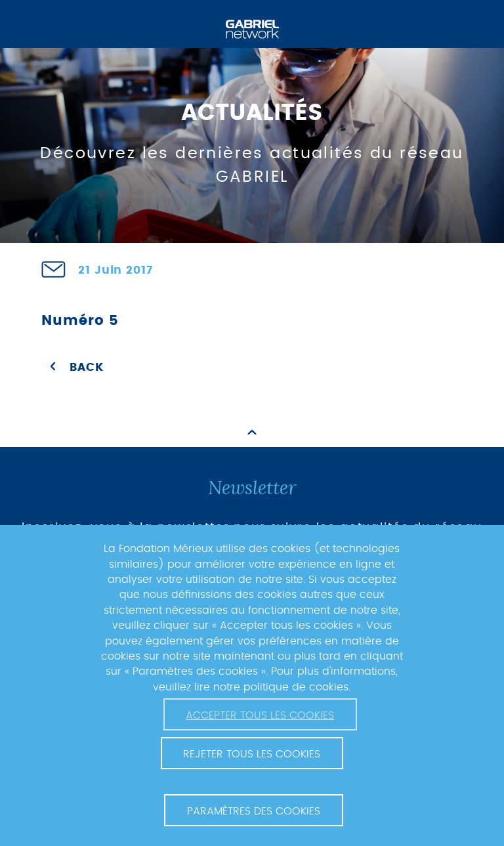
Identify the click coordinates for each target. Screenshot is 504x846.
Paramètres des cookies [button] (254, 811)
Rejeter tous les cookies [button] (252, 754)
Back (86, 368)
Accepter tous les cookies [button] (260, 715)
